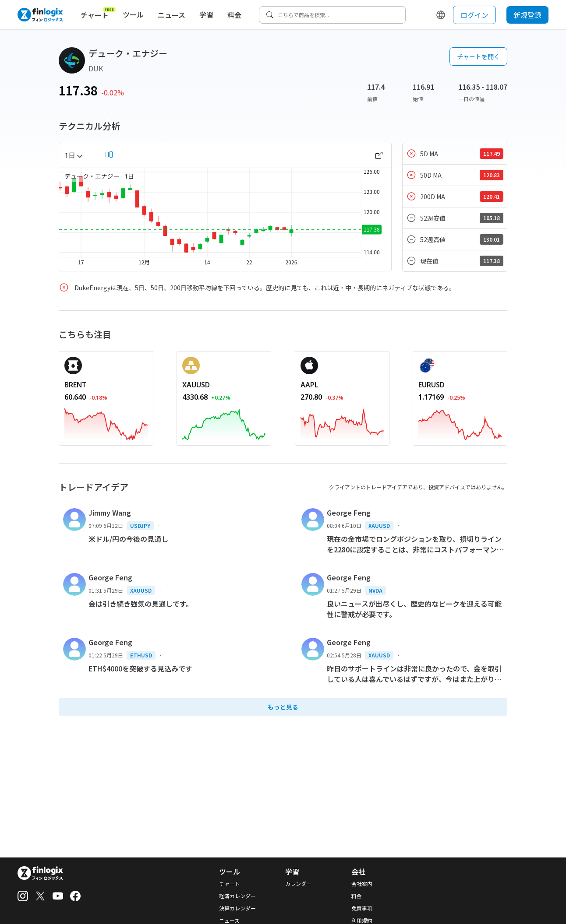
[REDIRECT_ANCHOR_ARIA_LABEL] (106, 385)
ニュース (172, 15)
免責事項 (362, 908)
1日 (73, 155)
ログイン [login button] (474, 15)
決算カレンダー (237, 908)
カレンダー (298, 884)
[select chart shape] (109, 155)
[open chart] (379, 155)
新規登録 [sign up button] (527, 15)
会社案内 (362, 884)
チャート (98, 13)
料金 (234, 15)
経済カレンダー (237, 896)
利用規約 (362, 920)
